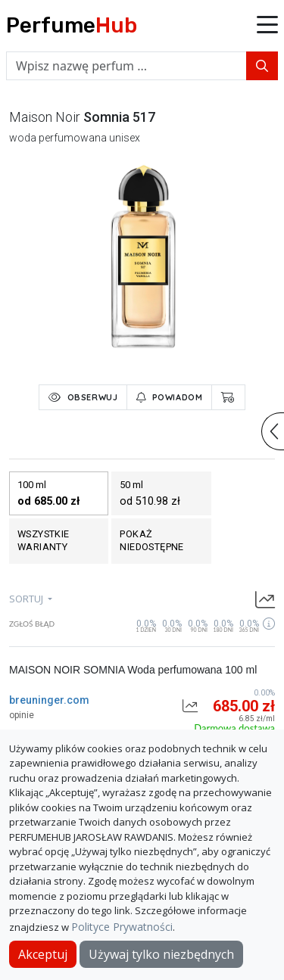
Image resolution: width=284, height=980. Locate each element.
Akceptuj (43, 954)
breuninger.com (49, 700)
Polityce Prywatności (122, 927)
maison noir (45, 117)
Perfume (72, 25)
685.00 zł (244, 706)
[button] (267, 26)
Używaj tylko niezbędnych (161, 954)
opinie (22, 715)
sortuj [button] (27, 599)
